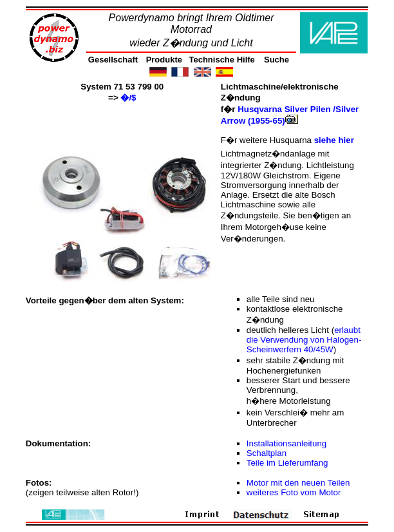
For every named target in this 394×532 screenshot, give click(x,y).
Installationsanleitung (286, 443)
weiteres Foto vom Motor (294, 492)
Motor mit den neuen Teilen (298, 483)
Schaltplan (267, 453)
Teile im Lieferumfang (287, 463)
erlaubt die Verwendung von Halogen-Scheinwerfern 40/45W (304, 340)
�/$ (128, 98)
